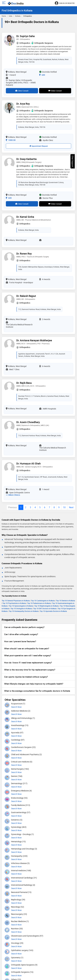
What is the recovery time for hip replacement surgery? (30, 670)
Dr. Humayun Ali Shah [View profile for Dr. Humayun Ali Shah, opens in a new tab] (29, 463)
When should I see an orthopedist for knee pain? (27, 648)
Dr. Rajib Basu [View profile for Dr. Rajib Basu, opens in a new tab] (24, 383)
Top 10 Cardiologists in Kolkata (43, 601)
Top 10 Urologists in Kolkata (21, 608)
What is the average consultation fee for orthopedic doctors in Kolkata (37, 691)
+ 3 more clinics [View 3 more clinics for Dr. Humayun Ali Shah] (13, 495)
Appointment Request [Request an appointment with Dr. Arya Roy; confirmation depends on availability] (39, 146)
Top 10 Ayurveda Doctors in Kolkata (53, 611)
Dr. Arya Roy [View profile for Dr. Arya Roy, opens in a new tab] (23, 104)
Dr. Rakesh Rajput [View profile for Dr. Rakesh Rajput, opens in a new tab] (26, 296)
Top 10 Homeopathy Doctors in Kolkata (24, 611)
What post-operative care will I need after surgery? (28, 655)
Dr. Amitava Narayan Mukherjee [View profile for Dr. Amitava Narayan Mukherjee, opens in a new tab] (34, 340)
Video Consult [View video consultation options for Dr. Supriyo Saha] (55, 91)
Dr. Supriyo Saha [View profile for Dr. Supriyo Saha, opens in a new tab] (26, 36)
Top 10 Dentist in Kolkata (66, 601)
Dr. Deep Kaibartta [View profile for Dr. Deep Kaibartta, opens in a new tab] (26, 159)
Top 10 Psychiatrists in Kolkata (14, 603)
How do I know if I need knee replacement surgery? (28, 663)
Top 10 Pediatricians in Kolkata (39, 603)
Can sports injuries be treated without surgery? (26, 677)
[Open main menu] (4, 3)
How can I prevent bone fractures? (20, 641)
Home (4, 16)
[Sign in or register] (65, 3)
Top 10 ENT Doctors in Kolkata (45, 608)
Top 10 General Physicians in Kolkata (16, 601)
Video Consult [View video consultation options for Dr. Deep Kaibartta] (55, 204)
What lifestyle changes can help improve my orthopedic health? (34, 684)
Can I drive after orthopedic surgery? (21, 634)
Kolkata (18, 16)
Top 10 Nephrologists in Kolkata (47, 606)
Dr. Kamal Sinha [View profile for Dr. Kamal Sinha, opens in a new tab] (25, 217)
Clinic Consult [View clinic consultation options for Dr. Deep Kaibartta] (22, 204)
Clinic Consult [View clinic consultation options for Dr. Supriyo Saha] (22, 91)
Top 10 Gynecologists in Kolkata (21, 606)
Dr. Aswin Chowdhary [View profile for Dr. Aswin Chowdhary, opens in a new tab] (28, 422)
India (10, 16)
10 (64, 507)
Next (71, 507)
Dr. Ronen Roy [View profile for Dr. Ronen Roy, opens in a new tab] (24, 254)
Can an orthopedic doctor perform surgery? (24, 627)
